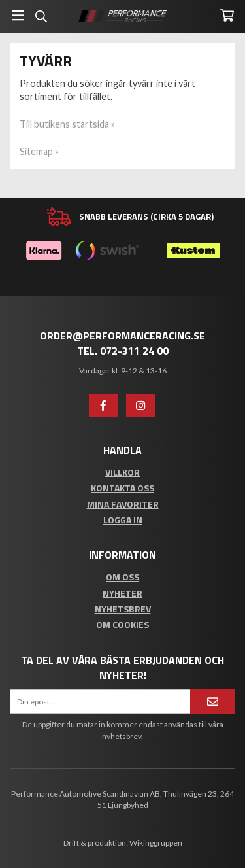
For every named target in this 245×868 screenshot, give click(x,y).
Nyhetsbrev (123, 609)
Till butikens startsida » (67, 124)
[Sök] (41, 16)
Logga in (123, 520)
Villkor (122, 472)
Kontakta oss (122, 488)
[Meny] (18, 15)
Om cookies (122, 624)
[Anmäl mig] (213, 702)
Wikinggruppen (156, 843)
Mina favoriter (123, 504)
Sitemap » (39, 151)
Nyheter (122, 593)
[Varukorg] (227, 15)
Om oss (122, 577)
